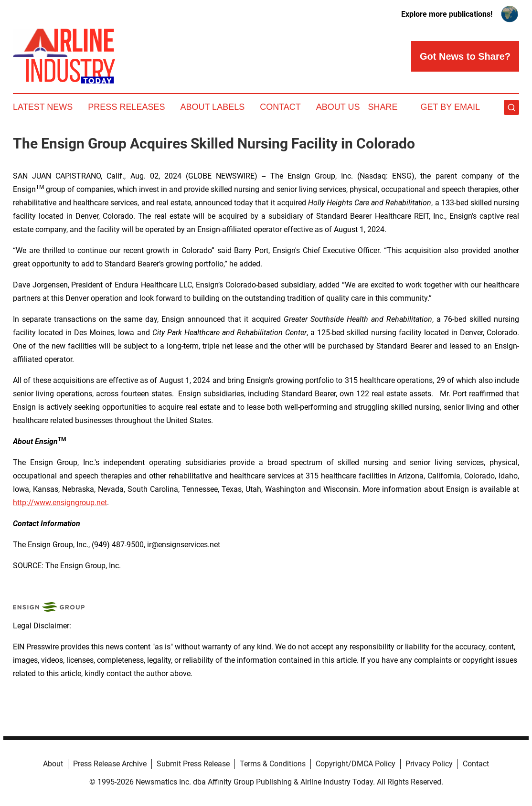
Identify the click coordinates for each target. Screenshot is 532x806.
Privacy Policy (429, 764)
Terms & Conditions (273, 764)
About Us (338, 107)
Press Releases (126, 107)
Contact (280, 107)
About (53, 764)
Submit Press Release (193, 764)
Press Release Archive (110, 764)
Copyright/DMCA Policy (356, 764)
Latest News (43, 107)
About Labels (212, 107)
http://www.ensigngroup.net (60, 503)
